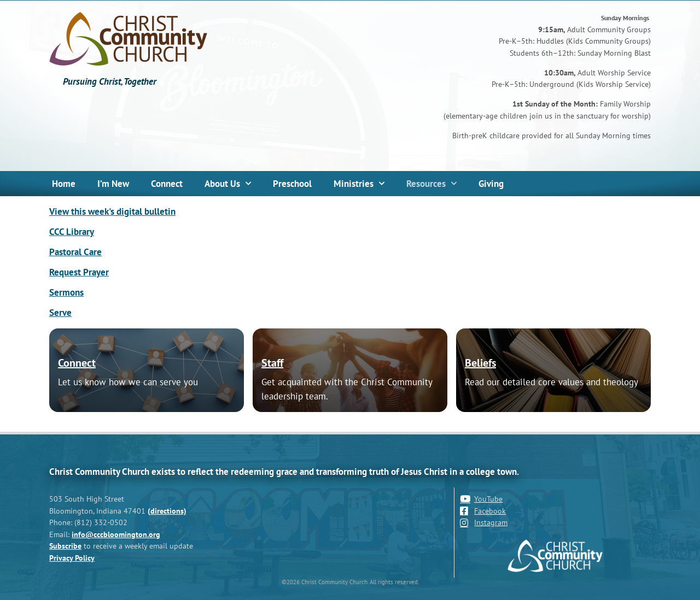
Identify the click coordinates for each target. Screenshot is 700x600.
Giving (491, 184)
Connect (167, 184)
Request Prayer (79, 272)
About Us (228, 184)
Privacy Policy (72, 558)
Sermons (66, 292)
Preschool (292, 184)
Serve (60, 313)
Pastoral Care (75, 252)
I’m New (113, 184)
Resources (431, 184)
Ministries (359, 184)
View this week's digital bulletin (112, 211)
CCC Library (72, 232)
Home (64, 184)
